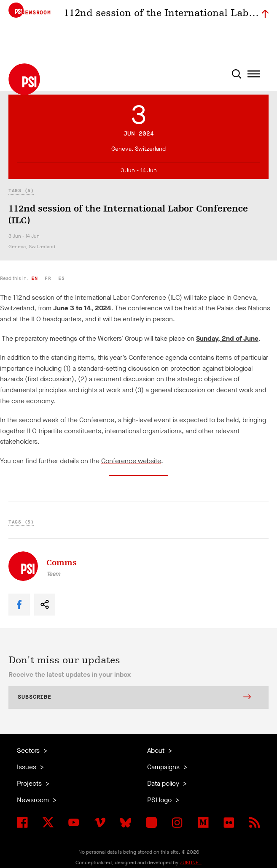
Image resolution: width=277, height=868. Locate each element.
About (157, 750)
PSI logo (160, 800)
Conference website (131, 461)
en (34, 278)
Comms (62, 563)
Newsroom (34, 800)
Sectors (29, 750)
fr (48, 278)
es (61, 278)
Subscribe (134, 698)
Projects (30, 783)
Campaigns (164, 767)
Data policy (164, 783)
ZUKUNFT (191, 863)
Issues (27, 767)
